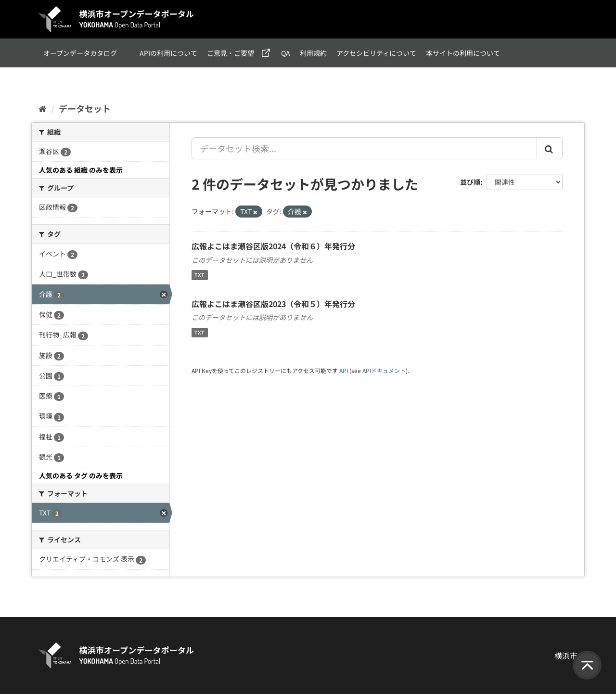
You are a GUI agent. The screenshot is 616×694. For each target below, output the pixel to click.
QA (286, 53)
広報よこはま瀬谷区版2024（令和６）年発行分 (273, 246)
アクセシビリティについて (376, 53)
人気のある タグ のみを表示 (81, 476)
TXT (199, 275)
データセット (85, 108)
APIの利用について (168, 53)
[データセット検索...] (364, 148)
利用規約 (313, 53)
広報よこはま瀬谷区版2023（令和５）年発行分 (273, 304)
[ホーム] (43, 108)
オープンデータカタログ (80, 53)
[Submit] (550, 148)
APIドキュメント (384, 370)
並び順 (470, 182)
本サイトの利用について (463, 53)
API (344, 370)
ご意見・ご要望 (231, 53)
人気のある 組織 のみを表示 (81, 170)
